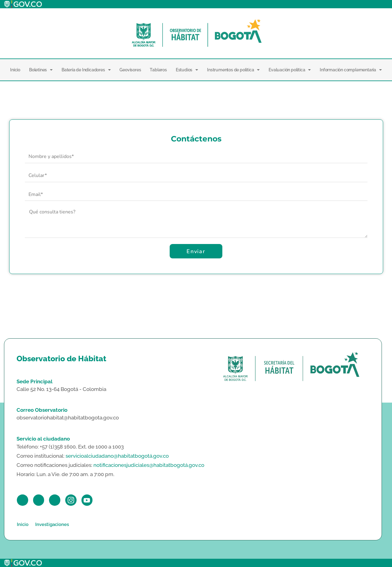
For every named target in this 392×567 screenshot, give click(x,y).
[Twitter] (39, 500)
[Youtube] (87, 500)
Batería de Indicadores (86, 70)
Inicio (15, 70)
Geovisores (130, 70)
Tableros (158, 70)
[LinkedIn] (55, 500)
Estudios (187, 70)
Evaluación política (290, 70)
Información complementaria (351, 70)
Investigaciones (52, 524)
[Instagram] (71, 500)
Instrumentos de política (233, 70)
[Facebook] (23, 500)
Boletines (41, 70)
